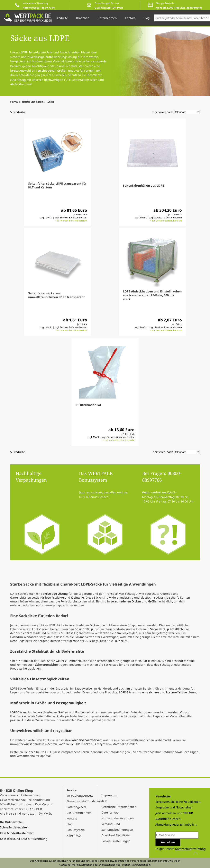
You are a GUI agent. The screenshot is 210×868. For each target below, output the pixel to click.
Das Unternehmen (79, 813)
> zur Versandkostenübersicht (71, 221)
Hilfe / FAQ (74, 835)
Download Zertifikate (116, 835)
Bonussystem (76, 830)
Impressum (109, 795)
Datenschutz (110, 812)
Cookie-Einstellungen (116, 841)
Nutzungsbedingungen (118, 818)
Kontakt (72, 818)
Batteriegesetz (76, 807)
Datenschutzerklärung (190, 849)
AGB (104, 801)
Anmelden (168, 842)
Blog (70, 824)
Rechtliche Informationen (119, 807)
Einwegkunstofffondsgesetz (85, 801)
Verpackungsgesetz (80, 795)
